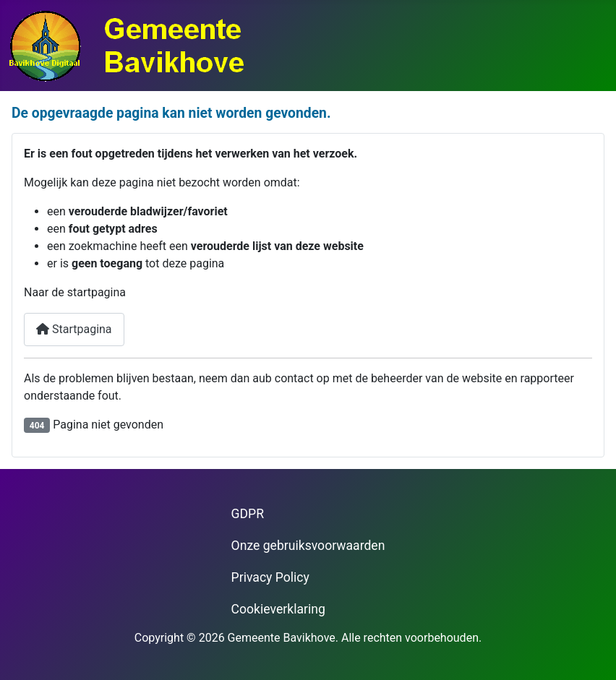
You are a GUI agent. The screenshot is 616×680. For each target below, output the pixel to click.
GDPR (248, 514)
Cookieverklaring (278, 609)
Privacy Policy (270, 577)
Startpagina (74, 329)
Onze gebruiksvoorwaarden (308, 546)
